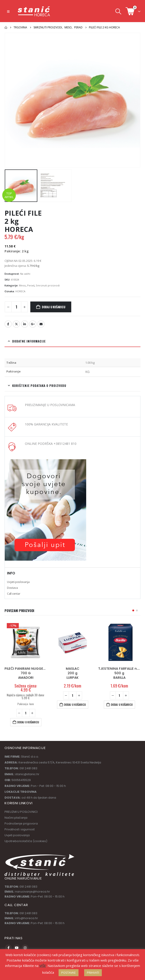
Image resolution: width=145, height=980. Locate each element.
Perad (31, 285)
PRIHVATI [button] (93, 973)
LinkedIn (25, 324)
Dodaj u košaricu (54, 307)
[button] (8, 11)
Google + (33, 324)
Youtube (17, 948)
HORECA (20, 291)
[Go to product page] (26, 642)
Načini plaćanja (16, 818)
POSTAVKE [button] (69, 973)
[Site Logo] (34, 11)
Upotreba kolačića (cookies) (26, 841)
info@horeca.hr (27, 918)
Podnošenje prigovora (21, 824)
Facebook (8, 324)
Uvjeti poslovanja (18, 582)
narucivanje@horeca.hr (33, 892)
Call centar (14, 594)
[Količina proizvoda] (16, 307)
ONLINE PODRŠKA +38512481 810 (51, 444)
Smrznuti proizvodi (48, 285)
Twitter (16, 324)
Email (41, 324)
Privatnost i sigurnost (20, 829)
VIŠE (43, 966)
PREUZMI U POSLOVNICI (21, 812)
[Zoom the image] (45, 462)
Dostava (12, 588)
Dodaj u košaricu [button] (28, 722)
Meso (22, 285)
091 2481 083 (28, 887)
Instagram (25, 948)
